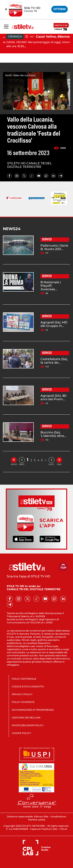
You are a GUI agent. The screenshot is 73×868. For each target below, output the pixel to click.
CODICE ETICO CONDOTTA (28, 687)
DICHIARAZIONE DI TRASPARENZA (33, 710)
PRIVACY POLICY (22, 694)
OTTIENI (60, 9)
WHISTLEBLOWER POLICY (28, 725)
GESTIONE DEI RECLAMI (26, 718)
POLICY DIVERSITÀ (23, 702)
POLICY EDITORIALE (24, 679)
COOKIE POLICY (21, 733)
